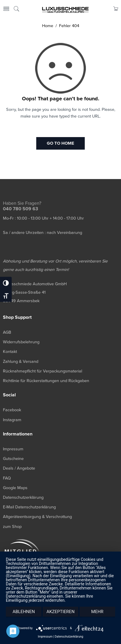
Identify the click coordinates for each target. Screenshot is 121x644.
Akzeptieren (61, 612)
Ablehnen (24, 612)
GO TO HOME (61, 143)
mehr (97, 612)
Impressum (45, 637)
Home (48, 26)
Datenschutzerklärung (69, 637)
